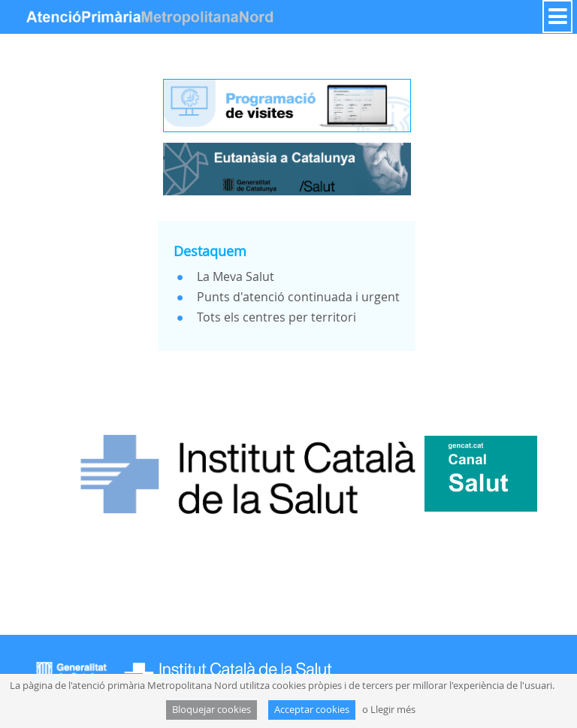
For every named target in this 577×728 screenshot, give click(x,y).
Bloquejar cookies (211, 710)
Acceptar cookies (312, 710)
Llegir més (393, 710)
